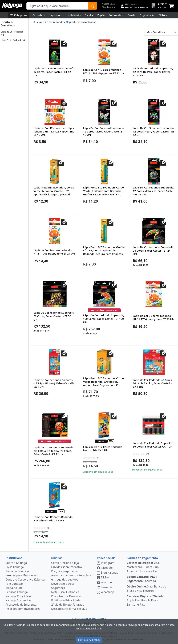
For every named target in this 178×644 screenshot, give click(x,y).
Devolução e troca (63, 584)
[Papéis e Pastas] (101, 15)
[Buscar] (92, 6)
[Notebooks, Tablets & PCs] (74, 15)
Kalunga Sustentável (19, 600)
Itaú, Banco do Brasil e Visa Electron (146, 589)
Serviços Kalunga (17, 592)
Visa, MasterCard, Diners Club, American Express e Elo (143, 567)
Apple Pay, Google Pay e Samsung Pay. (145, 600)
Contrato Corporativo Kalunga (25, 579)
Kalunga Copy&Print (19, 596)
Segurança (58, 588)
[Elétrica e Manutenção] (163, 15)
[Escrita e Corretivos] (131, 15)
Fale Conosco (14, 584)
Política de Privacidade (66, 600)
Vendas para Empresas (21, 575)
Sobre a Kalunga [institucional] (16, 563)
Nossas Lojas (108, 4)
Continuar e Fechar (89, 640)
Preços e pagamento (65, 571)
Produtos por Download (67, 596)
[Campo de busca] (57, 6)
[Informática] (116, 15)
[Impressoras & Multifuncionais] (56, 15)
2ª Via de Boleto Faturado (68, 605)
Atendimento (108, 7)
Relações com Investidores (23, 609)
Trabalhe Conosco (17, 571)
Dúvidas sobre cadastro (67, 567)
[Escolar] (89, 15)
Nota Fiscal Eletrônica (65, 592)
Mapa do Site (14, 588)
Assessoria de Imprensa (21, 605)
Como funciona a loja (65, 563)
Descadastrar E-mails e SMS (69, 609)
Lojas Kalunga (15, 567)
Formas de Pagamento (142, 558)
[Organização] (147, 15)
